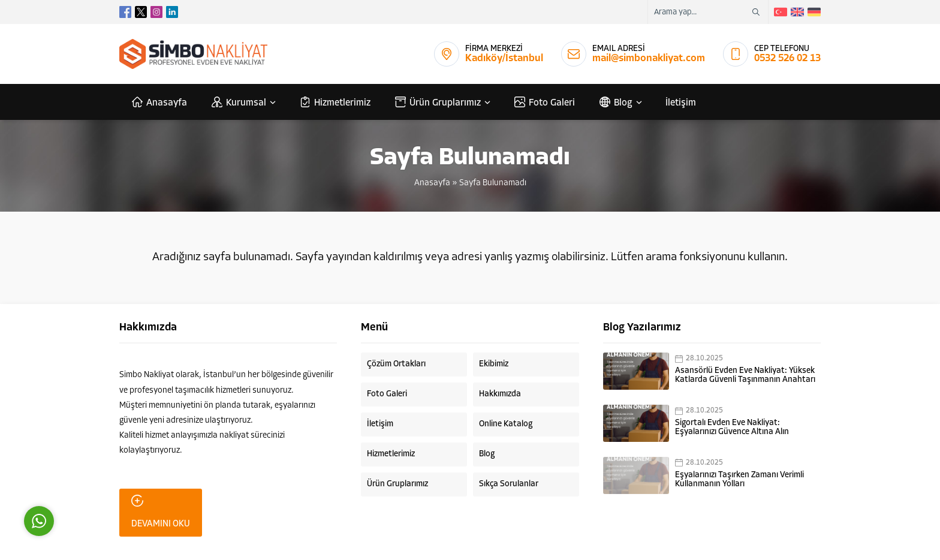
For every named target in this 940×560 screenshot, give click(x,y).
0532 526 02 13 (787, 58)
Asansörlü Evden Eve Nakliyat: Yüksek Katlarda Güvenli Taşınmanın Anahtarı (745, 375)
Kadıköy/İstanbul (504, 58)
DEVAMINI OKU (161, 512)
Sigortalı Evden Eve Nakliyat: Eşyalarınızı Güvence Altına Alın (732, 427)
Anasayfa (432, 183)
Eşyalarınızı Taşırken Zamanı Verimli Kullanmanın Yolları (739, 480)
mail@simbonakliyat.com (649, 58)
